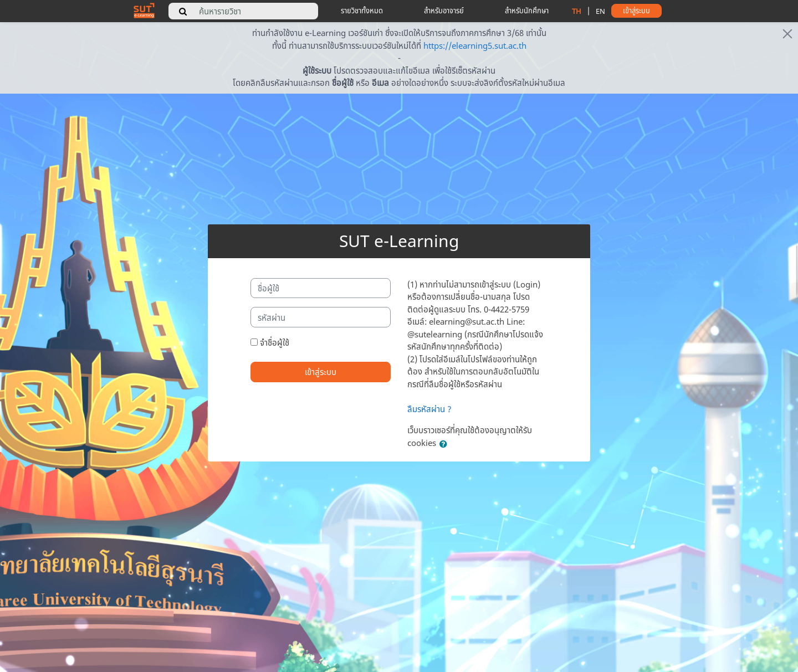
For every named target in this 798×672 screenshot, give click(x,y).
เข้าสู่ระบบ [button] (636, 11)
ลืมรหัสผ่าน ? (429, 409)
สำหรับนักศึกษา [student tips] (527, 11)
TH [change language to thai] (577, 11)
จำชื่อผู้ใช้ (275, 342)
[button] (446, 444)
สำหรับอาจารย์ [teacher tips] (444, 11)
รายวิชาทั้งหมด (362, 11)
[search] (183, 11)
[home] (144, 10)
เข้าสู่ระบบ (321, 372)
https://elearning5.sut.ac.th (475, 45)
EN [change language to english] (600, 11)
